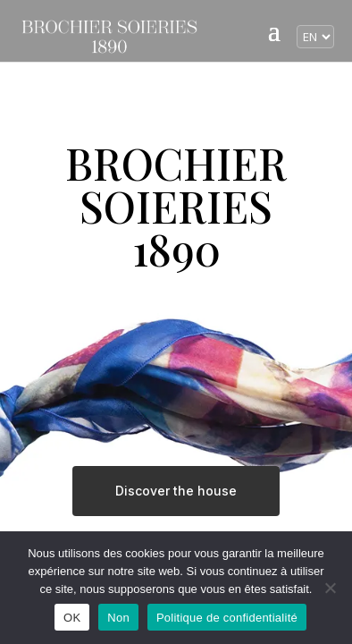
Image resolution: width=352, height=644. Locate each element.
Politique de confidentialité (227, 618)
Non (118, 618)
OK (72, 618)
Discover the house (176, 491)
